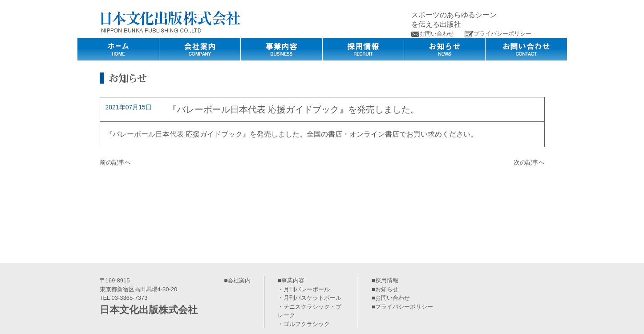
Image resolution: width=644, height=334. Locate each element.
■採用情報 (385, 280)
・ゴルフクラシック (304, 324)
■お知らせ (385, 289)
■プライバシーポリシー (402, 307)
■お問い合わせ (391, 298)
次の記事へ (529, 162)
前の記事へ (115, 162)
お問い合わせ (433, 34)
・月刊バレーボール (304, 289)
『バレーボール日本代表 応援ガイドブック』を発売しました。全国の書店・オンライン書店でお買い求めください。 (292, 134)
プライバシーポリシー (498, 34)
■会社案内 (238, 280)
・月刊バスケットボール (310, 298)
